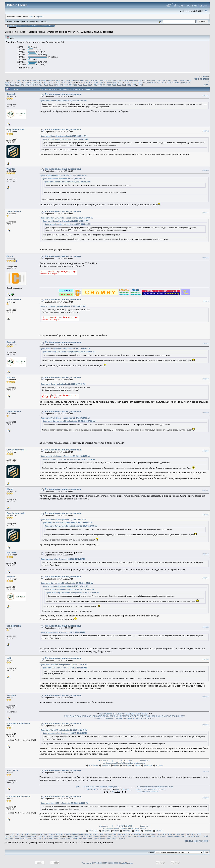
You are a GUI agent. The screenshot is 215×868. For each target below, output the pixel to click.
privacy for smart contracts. (148, 792)
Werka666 (11, 553)
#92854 (206, 578)
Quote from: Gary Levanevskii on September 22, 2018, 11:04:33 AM (67, 583)
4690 (119, 85)
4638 (51, 83)
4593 (19, 81)
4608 (92, 81)
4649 (106, 83)
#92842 (206, 131)
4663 (174, 83)
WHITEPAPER (93, 789)
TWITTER (118, 718)
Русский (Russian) (36, 32)
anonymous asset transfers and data (150, 789)
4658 (149, 83)
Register (43, 26)
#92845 (206, 258)
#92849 (206, 413)
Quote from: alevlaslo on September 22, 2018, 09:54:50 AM (64, 176)
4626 (180, 81)
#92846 (206, 301)
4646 (91, 83)
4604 (73, 81)
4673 (36, 85)
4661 (164, 83)
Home (13, 26)
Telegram (106, 765)
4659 (154, 83)
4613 (116, 81)
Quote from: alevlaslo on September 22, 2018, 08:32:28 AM (64, 101)
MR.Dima (11, 695)
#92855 (206, 627)
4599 (48, 81)
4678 (61, 85)
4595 (29, 81)
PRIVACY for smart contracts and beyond (100, 787)
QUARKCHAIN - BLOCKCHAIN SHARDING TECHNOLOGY (124, 714)
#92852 (206, 514)
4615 (126, 81)
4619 (146, 81)
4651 (115, 83)
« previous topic (191, 841)
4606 (82, 81)
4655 (135, 83)
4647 (96, 83)
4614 (121, 81)
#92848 (206, 379)
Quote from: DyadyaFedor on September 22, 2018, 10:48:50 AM (65, 349)
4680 (70, 85)
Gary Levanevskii (15, 130)
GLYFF (117, 792)
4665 (183, 83)
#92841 (206, 96)
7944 (141, 85)
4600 (53, 81)
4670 (22, 85)
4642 (70, 83)
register (39, 17)
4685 (95, 85)
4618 (141, 81)
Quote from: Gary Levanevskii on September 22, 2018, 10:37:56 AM (67, 218)
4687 (104, 85)
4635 (36, 83)
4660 (159, 83)
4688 (109, 85)
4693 (134, 85)
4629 (7, 83)
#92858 (206, 725)
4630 (12, 83)
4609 (97, 81)
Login (35, 26)
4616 (131, 81)
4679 (65, 85)
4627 (184, 81)
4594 (24, 81)
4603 (68, 81)
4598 (44, 81)
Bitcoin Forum (12, 32)
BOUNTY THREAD (105, 718)
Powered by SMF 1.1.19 (92, 863)
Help (20, 26)
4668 (12, 85)
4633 (27, 83)
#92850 (206, 451)
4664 (178, 83)
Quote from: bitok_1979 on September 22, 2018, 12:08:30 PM (64, 803)
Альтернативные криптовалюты (63, 32)
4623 (165, 81)
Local (23, 32)
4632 (22, 83)
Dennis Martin (14, 211)
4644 (81, 83)
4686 (100, 85)
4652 (120, 83)
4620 (150, 81)
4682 (80, 85)
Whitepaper (94, 765)
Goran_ (10, 256)
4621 (155, 81)
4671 (27, 85)
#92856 (206, 659)
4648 (101, 83)
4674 (41, 85)
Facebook (148, 765)
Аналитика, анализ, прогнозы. (97, 32)
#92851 (206, 490)
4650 (110, 83)
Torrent (43, 22)
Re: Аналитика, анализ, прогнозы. (63, 94)
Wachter (11, 169)
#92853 (206, 554)
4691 (124, 85)
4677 (56, 85)
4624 (170, 81)
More (51, 26)
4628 (189, 81)
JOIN (112, 792)
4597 (39, 81)
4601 (58, 81)
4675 (46, 85)
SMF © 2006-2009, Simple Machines (118, 863)
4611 (107, 81)
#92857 (206, 697)
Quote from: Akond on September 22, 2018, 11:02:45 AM (63, 559)
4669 (17, 85)
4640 (61, 83)
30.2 (37, 22)
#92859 (206, 772)
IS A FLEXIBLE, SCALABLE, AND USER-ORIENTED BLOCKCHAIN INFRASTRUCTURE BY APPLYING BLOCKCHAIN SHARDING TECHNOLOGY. (124, 716)
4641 (65, 83)
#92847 (206, 343)
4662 (169, 83)
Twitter (137, 765)
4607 (87, 81)
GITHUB (148, 718)
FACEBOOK (129, 718)
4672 (31, 85)
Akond (10, 489)
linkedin (126, 789)
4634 (31, 83)
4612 (111, 81)
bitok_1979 (12, 770)
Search (27, 26)
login (31, 17)
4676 (51, 85)
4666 (188, 83)
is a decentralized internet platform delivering (155, 787)
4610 (102, 81)
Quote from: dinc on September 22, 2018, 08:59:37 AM (64, 179)
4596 (34, 81)
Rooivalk (11, 94)
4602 (63, 81)
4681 (75, 85)
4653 (125, 83)
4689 (114, 85)
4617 (136, 81)
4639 (56, 83)
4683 (85, 85)
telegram (107, 789)
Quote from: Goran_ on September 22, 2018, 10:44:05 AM (63, 306)
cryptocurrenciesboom (18, 724)
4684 (90, 85)
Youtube (159, 765)
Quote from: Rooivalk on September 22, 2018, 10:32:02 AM (63, 136)
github (117, 789)
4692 (129, 85)
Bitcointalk (127, 765)
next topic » (205, 841)
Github (116, 765)
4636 (41, 83)
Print (206, 85)
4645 (86, 83)
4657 (144, 83)
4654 (130, 83)
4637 (46, 83)
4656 (140, 83)
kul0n (9, 658)
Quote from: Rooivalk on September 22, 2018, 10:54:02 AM (63, 520)
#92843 (206, 170)
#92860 (206, 798)
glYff (77, 787)
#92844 (206, 213)
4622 (160, 81)
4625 (175, 81)
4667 (7, 85)
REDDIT (139, 718)
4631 (17, 83)
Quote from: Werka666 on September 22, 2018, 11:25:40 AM (64, 665)
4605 (77, 81)
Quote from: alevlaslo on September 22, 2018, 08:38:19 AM (68, 182)
